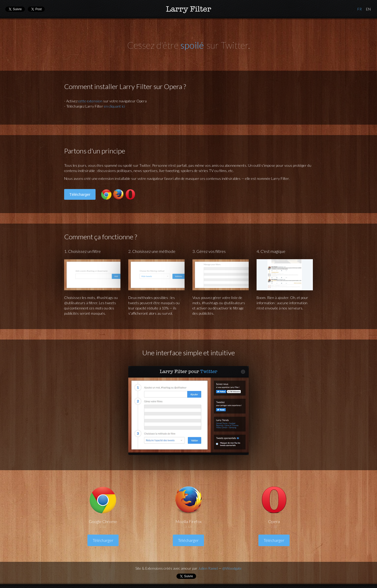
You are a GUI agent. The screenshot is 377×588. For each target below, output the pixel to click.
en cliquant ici (114, 106)
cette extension (90, 101)
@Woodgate (232, 568)
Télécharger (80, 194)
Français (359, 9)
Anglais (368, 9)
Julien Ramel (208, 568)
